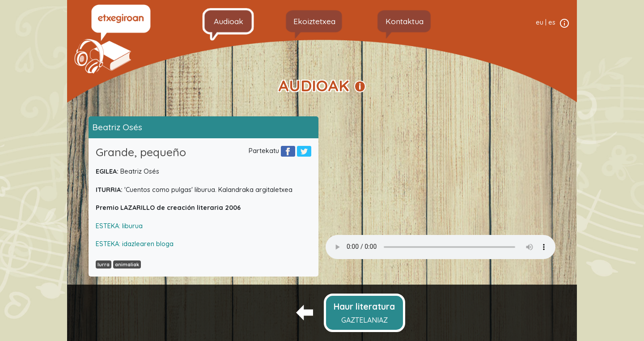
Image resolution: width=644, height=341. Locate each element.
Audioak (229, 21)
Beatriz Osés (117, 127)
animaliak (127, 264)
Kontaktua (405, 21)
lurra (104, 264)
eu (540, 22)
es (552, 22)
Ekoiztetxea (314, 21)
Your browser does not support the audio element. (441, 247)
